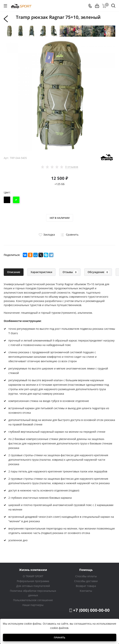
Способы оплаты (86, 576)
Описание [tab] (14, 272)
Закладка (46, 235)
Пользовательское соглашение (33, 600)
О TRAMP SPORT (33, 576)
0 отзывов (72, 167)
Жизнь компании (33, 570)
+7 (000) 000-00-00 (91, 610)
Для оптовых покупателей (33, 586)
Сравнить (69, 235)
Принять (59, 637)
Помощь (86, 570)
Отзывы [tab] (70, 272)
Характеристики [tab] (41, 272)
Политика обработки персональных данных (33, 593)
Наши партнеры (33, 605)
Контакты (86, 591)
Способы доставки (86, 581)
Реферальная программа (33, 581)
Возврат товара (86, 586)
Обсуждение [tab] (98, 272)
